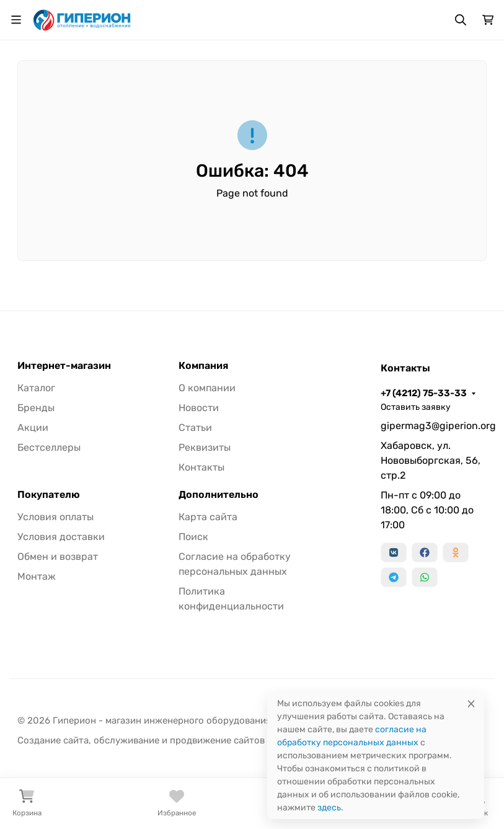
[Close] (471, 703)
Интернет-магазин (64, 366)
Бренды (36, 408)
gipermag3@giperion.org (434, 426)
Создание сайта (53, 740)
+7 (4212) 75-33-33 (424, 393)
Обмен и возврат (58, 556)
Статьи (195, 428)
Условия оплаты (55, 517)
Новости (199, 408)
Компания (203, 366)
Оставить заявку (416, 407)
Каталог (36, 388)
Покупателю (49, 495)
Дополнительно (219, 495)
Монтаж (37, 576)
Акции (33, 428)
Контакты (201, 467)
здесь (329, 808)
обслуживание (126, 740)
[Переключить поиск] (461, 20)
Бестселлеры (49, 447)
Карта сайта (208, 517)
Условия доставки (61, 537)
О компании (207, 388)
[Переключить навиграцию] (16, 20)
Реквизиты (205, 447)
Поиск (193, 537)
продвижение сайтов (217, 740)
